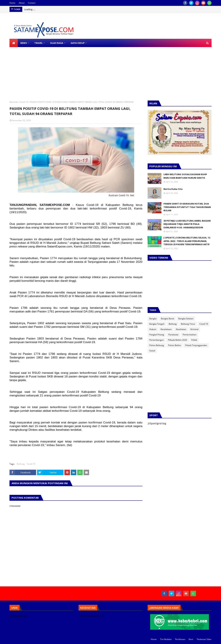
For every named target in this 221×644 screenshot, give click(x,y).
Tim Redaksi (166, 639)
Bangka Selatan (186, 319)
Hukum (153, 329)
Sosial (152, 351)
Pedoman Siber (204, 639)
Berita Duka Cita (173, 189)
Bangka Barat (167, 319)
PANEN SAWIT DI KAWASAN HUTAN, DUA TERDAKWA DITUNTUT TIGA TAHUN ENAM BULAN (187, 207)
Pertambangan (157, 340)
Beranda (14, 102)
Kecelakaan (166, 329)
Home (12, 3)
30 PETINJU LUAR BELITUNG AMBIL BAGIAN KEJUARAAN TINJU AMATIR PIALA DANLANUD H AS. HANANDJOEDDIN (187, 224)
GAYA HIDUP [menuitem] (78, 43)
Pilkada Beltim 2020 (177, 340)
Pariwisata (173, 335)
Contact (32, 3)
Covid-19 (24, 102)
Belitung (21, 464)
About (22, 3)
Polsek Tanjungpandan (196, 345)
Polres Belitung (157, 345)
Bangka (153, 319)
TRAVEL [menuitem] (39, 43)
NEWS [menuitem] (24, 43)
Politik (194, 340)
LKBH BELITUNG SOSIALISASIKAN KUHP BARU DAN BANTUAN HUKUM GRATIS (185, 176)
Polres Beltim (175, 345)
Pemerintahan (189, 335)
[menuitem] (14, 43)
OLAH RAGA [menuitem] (57, 43)
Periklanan (180, 639)
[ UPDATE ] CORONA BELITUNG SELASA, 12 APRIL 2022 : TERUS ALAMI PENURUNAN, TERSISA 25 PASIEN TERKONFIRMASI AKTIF (187, 241)
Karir (191, 639)
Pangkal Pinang (157, 335)
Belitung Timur (188, 324)
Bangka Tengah (157, 324)
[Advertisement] (104, 71)
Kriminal (194, 329)
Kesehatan (181, 329)
